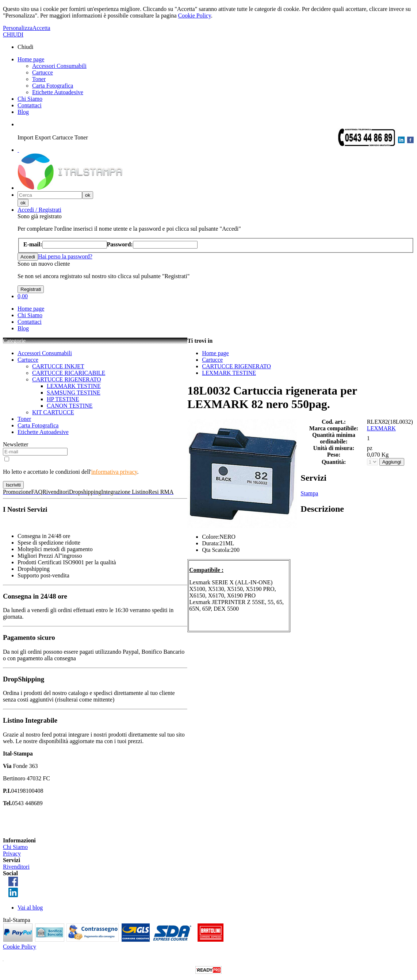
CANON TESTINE (70, 406)
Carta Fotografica (53, 86)
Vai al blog (30, 908)
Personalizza (18, 28)
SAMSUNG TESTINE (74, 393)
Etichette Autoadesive (58, 92)
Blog (23, 112)
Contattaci (30, 105)
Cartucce (43, 72)
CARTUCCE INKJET (58, 366)
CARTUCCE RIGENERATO (67, 379)
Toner (39, 79)
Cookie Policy (195, 16)
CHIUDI (13, 34)
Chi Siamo (30, 99)
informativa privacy (114, 472)
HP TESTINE (63, 399)
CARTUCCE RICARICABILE (69, 373)
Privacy (12, 854)
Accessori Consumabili (59, 66)
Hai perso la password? (65, 256)
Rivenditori (16, 867)
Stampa (309, 493)
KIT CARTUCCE (53, 412)
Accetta (41, 28)
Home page (31, 59)
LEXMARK (381, 428)
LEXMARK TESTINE (74, 386)
